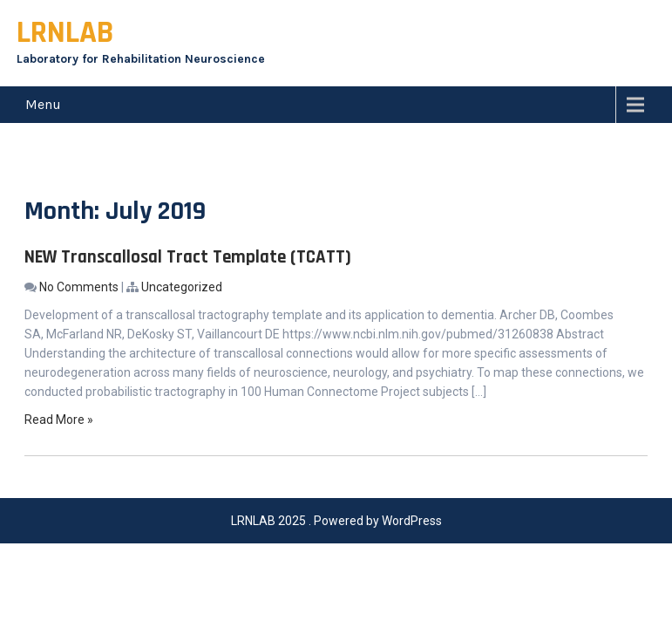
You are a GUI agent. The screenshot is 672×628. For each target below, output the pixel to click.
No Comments (79, 287)
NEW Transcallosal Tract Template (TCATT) (188, 257)
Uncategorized (182, 287)
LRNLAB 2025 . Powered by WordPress (336, 521)
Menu (43, 104)
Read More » (59, 420)
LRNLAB (65, 33)
